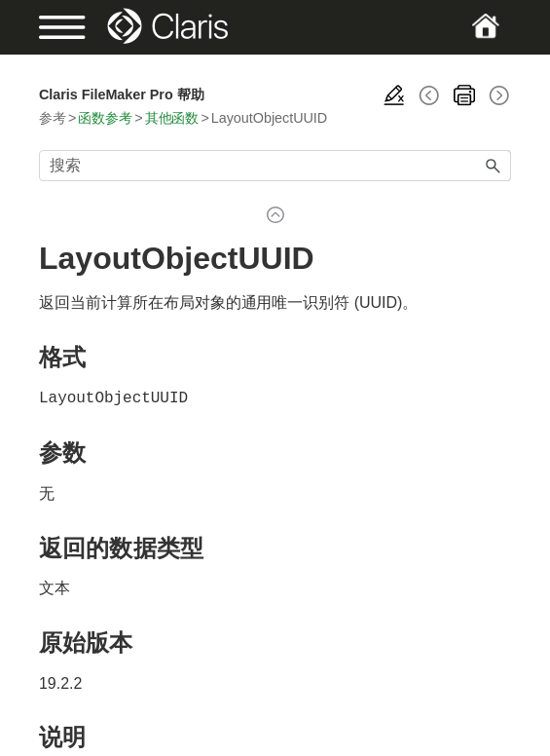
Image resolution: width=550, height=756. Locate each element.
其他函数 (172, 118)
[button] (494, 166)
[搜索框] (275, 166)
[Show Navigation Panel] (61, 27)
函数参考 (105, 118)
